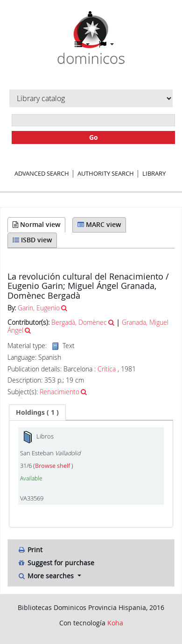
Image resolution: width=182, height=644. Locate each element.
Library (154, 173)
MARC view (99, 224)
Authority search (106, 173)
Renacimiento (59, 392)
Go (94, 137)
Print (30, 550)
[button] (82, 44)
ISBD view (32, 240)
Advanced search (42, 173)
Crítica (107, 369)
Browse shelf (53, 466)
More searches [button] (46, 576)
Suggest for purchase (56, 563)
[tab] (37, 412)
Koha (115, 623)
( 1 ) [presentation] (37, 412)
